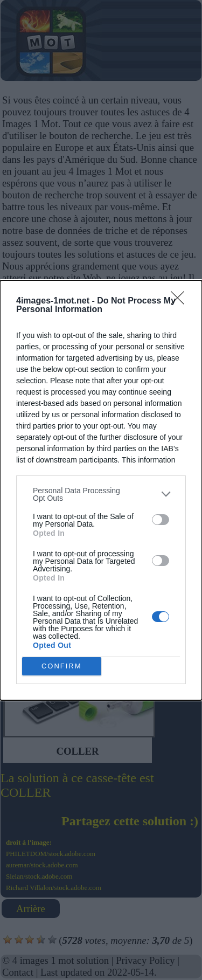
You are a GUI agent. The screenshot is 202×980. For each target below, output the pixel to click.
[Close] (181, 301)
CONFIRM (62, 666)
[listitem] (101, 494)
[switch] (161, 520)
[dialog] (101, 490)
